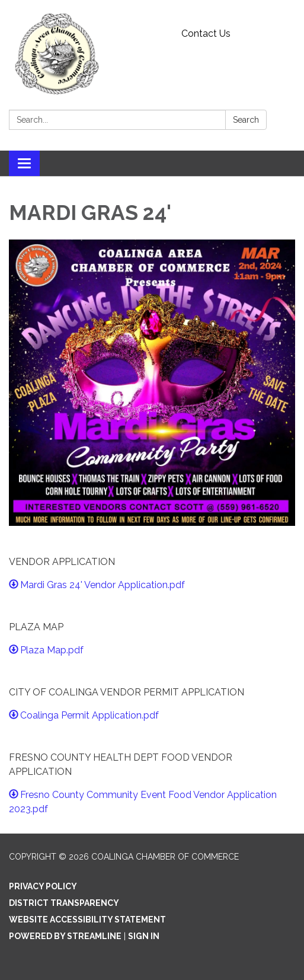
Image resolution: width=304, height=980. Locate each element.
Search (246, 120)
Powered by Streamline (65, 936)
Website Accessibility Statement (87, 920)
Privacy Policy (43, 886)
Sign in (144, 936)
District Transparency (64, 903)
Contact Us (206, 33)
